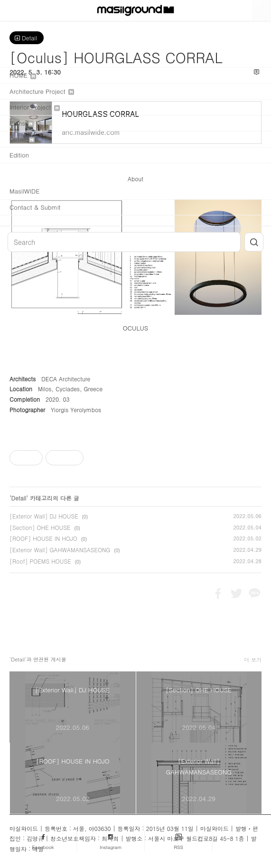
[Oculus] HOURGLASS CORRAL (116, 57)
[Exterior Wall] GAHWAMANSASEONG (60, 550)
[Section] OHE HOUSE (40, 527)
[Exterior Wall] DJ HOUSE (44, 516)
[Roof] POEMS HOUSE (40, 561)
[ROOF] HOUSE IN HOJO (43, 538)
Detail (27, 38)
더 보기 (253, 660)
